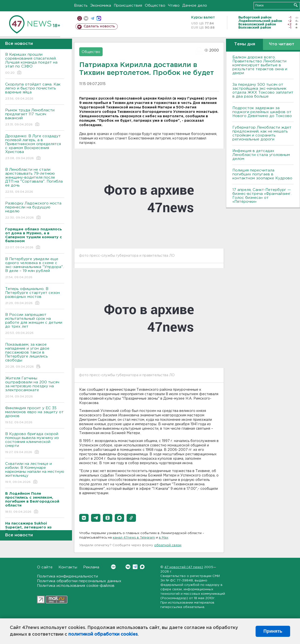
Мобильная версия (80, 18)
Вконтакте (113, 567)
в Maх (164, 538)
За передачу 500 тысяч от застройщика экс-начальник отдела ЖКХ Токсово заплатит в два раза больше (263, 91)
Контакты (68, 567)
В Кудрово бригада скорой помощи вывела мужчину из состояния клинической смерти (35, 443)
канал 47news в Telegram (134, 538)
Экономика (101, 6)
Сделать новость (99, 26)
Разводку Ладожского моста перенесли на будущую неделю (35, 211)
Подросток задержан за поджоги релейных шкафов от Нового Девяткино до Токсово (262, 112)
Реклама (91, 567)
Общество (155, 6)
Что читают (282, 44)
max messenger (99, 18)
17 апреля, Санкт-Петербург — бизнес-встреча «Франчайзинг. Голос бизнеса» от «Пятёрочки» (262, 196)
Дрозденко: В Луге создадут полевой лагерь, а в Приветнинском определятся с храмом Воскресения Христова (35, 147)
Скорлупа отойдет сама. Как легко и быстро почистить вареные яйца (35, 92)
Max (142, 567)
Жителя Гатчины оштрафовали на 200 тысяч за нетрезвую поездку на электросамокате (35, 388)
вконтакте (86, 18)
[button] (84, 518)
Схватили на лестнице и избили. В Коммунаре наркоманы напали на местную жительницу (35, 473)
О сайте (45, 567)
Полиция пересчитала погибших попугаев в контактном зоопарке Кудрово (262, 174)
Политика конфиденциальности (67, 576)
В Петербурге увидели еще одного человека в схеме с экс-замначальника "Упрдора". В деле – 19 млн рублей (35, 268)
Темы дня (245, 44)
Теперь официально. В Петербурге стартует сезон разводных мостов (35, 296)
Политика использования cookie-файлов (76, 586)
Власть (81, 6)
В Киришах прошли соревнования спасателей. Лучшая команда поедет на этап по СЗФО (35, 64)
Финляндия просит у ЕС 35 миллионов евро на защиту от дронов (35, 415)
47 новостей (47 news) (184, 567)
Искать (296, 5)
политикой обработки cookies (103, 634)
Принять (273, 631)
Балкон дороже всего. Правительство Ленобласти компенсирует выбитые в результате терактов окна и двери (260, 65)
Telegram (135, 567)
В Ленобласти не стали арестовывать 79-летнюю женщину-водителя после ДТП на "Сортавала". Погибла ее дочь (35, 181)
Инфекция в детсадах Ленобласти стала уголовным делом (261, 155)
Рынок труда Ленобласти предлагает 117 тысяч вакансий (35, 118)
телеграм (92, 18)
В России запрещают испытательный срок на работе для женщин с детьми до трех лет (35, 324)
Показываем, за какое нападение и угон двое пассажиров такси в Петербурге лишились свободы (35, 356)
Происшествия (128, 6)
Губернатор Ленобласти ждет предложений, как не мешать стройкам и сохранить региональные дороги (262, 133)
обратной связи (168, 545)
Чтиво (174, 6)
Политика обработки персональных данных (79, 581)
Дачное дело (195, 6)
